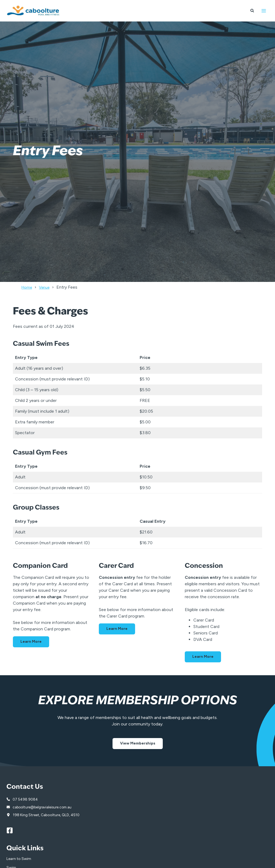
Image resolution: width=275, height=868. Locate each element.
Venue (47, 287)
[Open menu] (264, 11)
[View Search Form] (252, 11)
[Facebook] (12, 831)
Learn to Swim (19, 859)
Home (28, 287)
